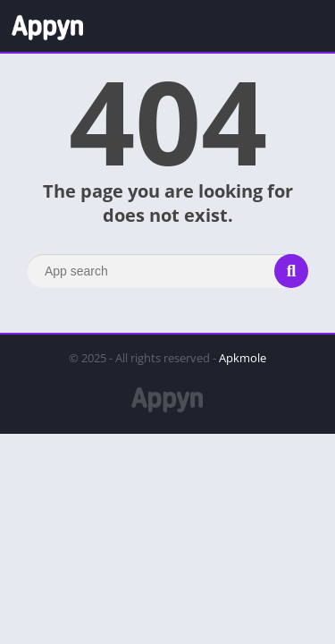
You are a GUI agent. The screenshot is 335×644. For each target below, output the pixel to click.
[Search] (167, 271)
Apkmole (243, 358)
